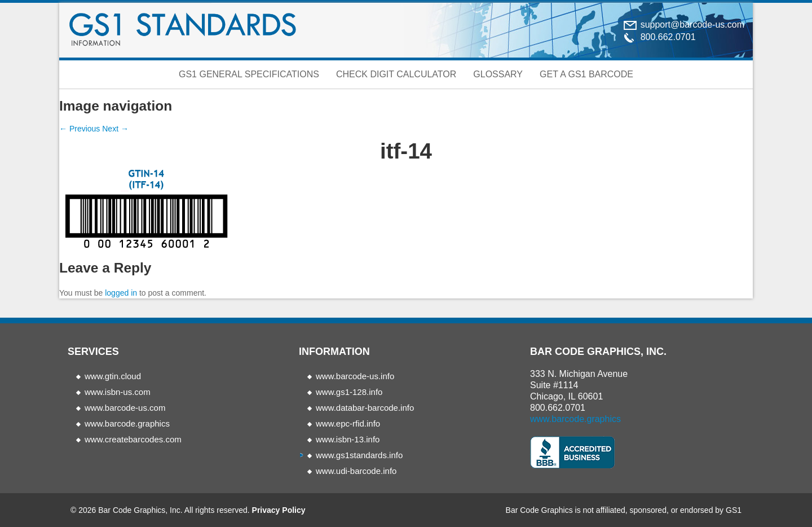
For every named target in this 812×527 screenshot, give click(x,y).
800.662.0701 (558, 408)
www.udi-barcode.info (356, 471)
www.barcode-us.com (125, 408)
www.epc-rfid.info (348, 423)
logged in (121, 293)
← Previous (80, 129)
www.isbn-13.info (348, 439)
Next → (115, 129)
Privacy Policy (279, 510)
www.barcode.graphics (127, 423)
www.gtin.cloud (113, 376)
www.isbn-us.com (118, 392)
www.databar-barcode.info (365, 408)
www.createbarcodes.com (133, 439)
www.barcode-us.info (355, 376)
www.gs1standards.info (359, 455)
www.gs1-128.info (349, 392)
